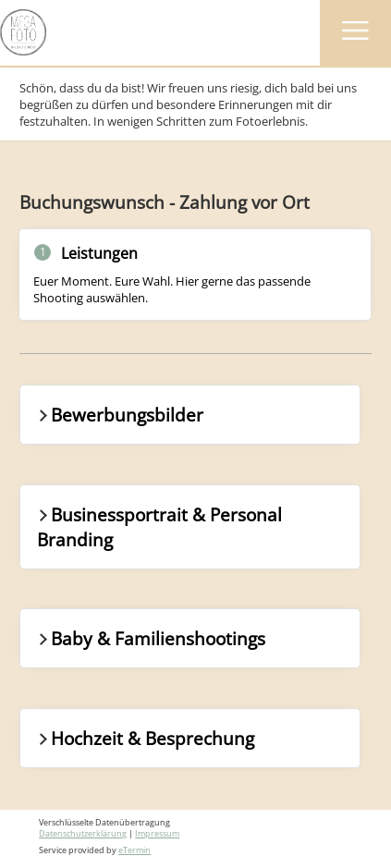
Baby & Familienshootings (150, 638)
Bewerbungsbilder (119, 415)
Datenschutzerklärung (83, 834)
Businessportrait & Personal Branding (159, 527)
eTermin (134, 850)
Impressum (157, 834)
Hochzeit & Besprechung (145, 738)
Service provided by (95, 850)
